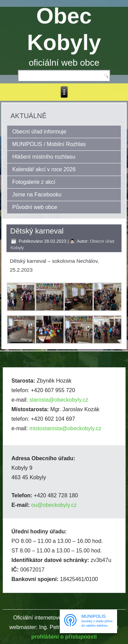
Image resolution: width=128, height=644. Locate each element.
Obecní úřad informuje (39, 132)
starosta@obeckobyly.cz (59, 400)
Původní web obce (35, 207)
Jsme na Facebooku (37, 195)
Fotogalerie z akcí (34, 182)
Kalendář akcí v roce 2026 (44, 169)
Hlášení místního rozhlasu (44, 157)
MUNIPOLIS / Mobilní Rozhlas (49, 144)
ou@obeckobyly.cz (54, 505)
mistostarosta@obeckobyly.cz (65, 428)
